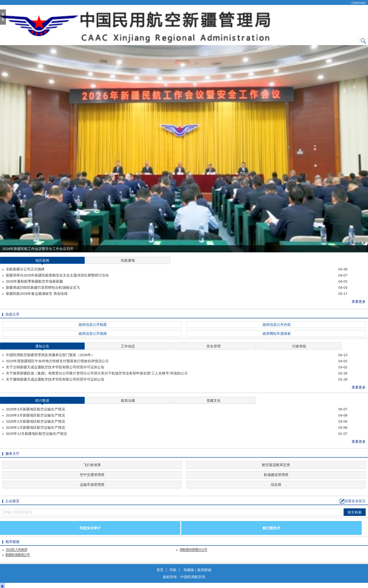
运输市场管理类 (92, 485)
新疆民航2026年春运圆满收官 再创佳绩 (177, 294)
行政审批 (299, 346)
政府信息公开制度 (93, 325)
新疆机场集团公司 (18, 555)
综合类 (276, 485)
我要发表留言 (353, 501)
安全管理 (214, 346)
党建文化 (214, 400)
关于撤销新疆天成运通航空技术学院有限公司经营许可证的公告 (177, 379)
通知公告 (42, 347)
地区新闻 (42, 261)
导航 (173, 570)
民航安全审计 (90, 528)
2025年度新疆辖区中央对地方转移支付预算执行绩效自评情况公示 (177, 361)
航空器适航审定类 (276, 465)
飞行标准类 (92, 465)
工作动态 (128, 346)
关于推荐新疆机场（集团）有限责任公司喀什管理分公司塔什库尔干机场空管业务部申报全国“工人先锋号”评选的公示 (177, 373)
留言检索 (355, 512)
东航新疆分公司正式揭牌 (177, 269)
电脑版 (189, 570)
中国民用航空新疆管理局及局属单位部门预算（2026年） (177, 355)
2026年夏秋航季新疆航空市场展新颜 (177, 281)
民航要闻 (128, 260)
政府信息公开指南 (93, 333)
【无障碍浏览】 (359, 3)
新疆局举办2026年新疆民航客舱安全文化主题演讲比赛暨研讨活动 (177, 275)
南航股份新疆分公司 (194, 549)
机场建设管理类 (276, 475)
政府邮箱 (204, 570)
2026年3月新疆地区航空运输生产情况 (177, 415)
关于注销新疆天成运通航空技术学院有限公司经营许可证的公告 (177, 367)
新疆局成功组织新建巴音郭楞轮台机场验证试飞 (177, 288)
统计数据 (42, 401)
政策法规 (128, 400)
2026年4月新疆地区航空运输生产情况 (177, 409)
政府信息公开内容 (277, 325)
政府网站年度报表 (277, 333)
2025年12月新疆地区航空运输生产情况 (177, 434)
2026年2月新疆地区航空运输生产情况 (177, 421)
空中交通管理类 (92, 475)
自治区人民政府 (17, 549)
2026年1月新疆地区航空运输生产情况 (177, 428)
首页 (160, 570)
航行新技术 (271, 528)
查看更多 (359, 302)
